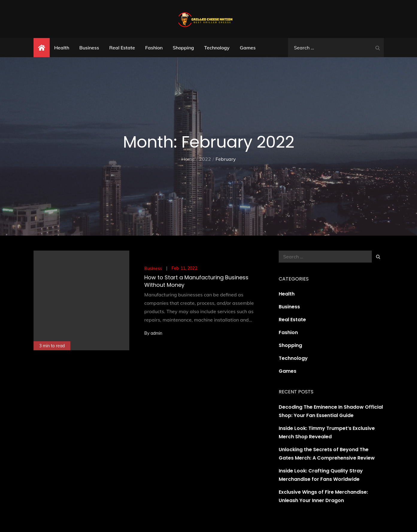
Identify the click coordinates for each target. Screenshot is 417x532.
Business (89, 48)
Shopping (183, 48)
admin (156, 333)
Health (62, 48)
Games (248, 48)
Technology (217, 48)
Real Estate (122, 48)
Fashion (154, 48)
